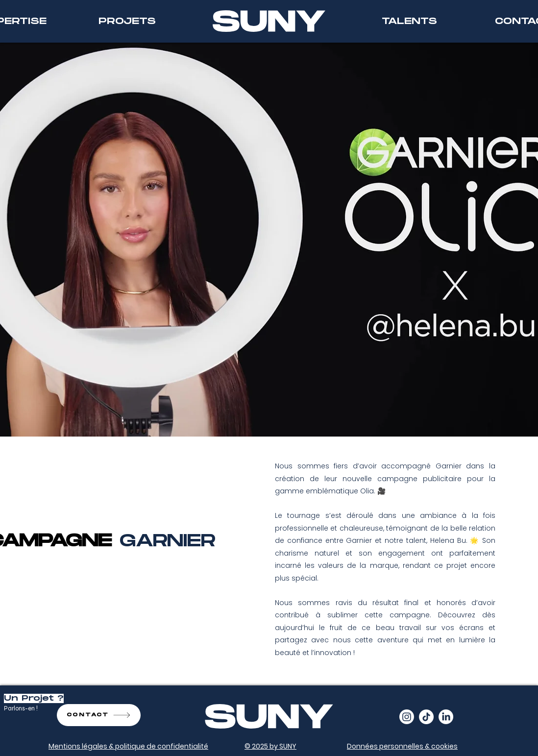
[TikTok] (426, 717)
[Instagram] (407, 717)
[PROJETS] (127, 21)
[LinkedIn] (446, 717)
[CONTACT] (99, 715)
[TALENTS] (409, 21)
